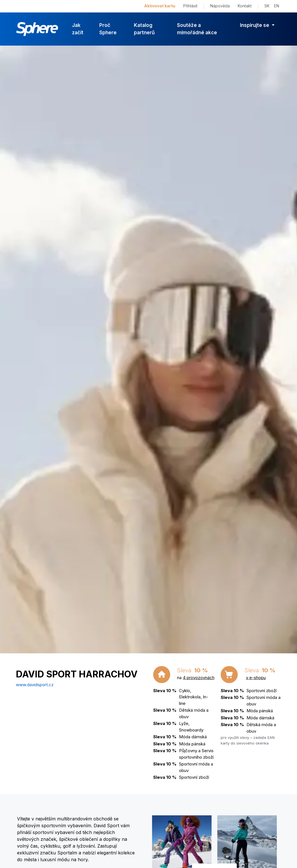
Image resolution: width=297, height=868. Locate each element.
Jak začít (78, 29)
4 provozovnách (199, 678)
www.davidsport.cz (35, 685)
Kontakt (245, 6)
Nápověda (220, 6)
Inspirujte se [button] (255, 25)
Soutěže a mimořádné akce (197, 29)
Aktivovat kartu (160, 6)
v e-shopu (256, 678)
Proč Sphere (108, 29)
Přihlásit (190, 6)
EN (277, 6)
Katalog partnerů (144, 29)
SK (267, 6)
